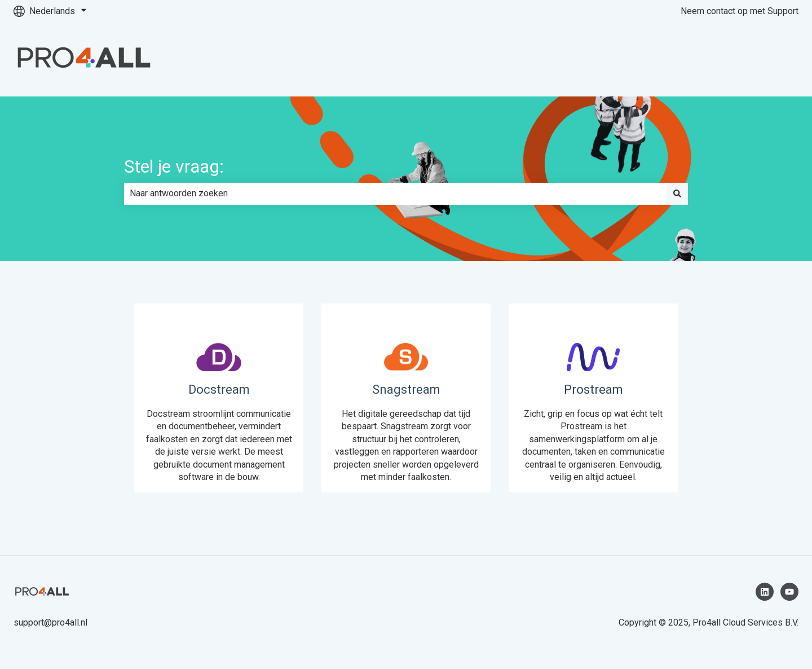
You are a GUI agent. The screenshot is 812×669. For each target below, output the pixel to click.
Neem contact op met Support (740, 11)
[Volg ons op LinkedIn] (765, 592)
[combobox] (395, 193)
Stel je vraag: (174, 166)
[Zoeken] (677, 193)
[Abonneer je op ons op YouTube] (789, 592)
